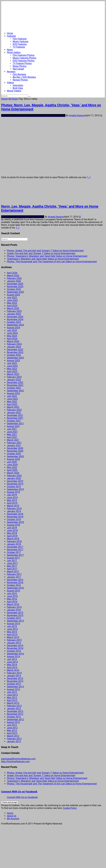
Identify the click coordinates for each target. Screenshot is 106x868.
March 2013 (13, 703)
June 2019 (12, 498)
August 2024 (13, 328)
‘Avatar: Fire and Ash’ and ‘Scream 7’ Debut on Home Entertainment (41, 253)
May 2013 (12, 698)
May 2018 (12, 533)
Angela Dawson (77, 115)
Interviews (18, 85)
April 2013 (12, 700)
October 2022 (14, 388)
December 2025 (15, 284)
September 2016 (15, 588)
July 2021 (12, 429)
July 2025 (12, 297)
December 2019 (15, 481)
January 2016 (14, 610)
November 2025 (15, 287)
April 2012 (12, 733)
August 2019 (13, 492)
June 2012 (12, 728)
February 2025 (14, 311)
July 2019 (12, 495)
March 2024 (13, 341)
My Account (13, 819)
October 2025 (14, 289)
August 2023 (13, 361)
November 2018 (15, 517)
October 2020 (14, 454)
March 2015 (13, 637)
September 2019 (15, 489)
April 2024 (12, 339)
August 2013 (13, 689)
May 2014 (12, 665)
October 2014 (14, 651)
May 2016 (12, 599)
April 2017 (12, 569)
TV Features (19, 47)
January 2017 (14, 577)
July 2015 (12, 626)
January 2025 (14, 314)
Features (11, 36)
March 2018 (13, 539)
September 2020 (15, 456)
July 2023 (12, 363)
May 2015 (12, 632)
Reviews (11, 72)
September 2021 (15, 424)
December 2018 (15, 514)
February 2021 (14, 443)
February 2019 (14, 508)
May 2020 (12, 467)
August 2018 (13, 525)
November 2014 (15, 648)
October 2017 (14, 552)
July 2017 (12, 561)
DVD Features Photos (24, 61)
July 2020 (12, 462)
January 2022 (14, 413)
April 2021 (12, 437)
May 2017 (12, 566)
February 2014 (14, 673)
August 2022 (13, 393)
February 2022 (14, 410)
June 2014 (12, 662)
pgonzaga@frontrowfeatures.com (18, 759)
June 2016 (12, 596)
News (10, 50)
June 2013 (12, 695)
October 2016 (14, 585)
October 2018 (14, 519)
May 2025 (12, 303)
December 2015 (15, 613)
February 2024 (14, 344)
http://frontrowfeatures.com (15, 761)
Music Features (21, 41)
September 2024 (15, 325)
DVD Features (20, 44)
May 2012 (12, 730)
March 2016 (13, 604)
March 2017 (13, 572)
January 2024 (14, 347)
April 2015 (12, 635)
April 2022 (12, 404)
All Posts (13, 99)
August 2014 (13, 656)
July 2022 (12, 396)
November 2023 (15, 352)
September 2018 (15, 522)
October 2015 (14, 618)
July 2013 (12, 692)
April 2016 (12, 602)
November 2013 (15, 681)
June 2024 (12, 333)
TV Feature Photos (22, 63)
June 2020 (12, 465)
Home (10, 33)
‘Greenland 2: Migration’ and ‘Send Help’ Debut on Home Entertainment (43, 259)
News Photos (20, 66)
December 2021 (15, 415)
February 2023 (14, 377)
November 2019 (15, 484)
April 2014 (12, 667)
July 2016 (12, 593)
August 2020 (13, 459)
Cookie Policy (70, 808)
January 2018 (14, 544)
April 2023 (12, 371)
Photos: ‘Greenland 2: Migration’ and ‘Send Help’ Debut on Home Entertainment (47, 256)
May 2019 (12, 500)
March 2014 (13, 670)
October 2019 (14, 487)
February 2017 (14, 574)
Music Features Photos (24, 58)
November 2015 (15, 615)
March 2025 (13, 308)
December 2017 (15, 547)
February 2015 (14, 640)
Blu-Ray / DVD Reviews (24, 77)
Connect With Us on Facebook (19, 792)
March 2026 (13, 276)
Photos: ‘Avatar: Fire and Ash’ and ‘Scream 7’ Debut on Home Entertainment (45, 251)
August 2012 (13, 722)
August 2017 (13, 558)
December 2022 (15, 382)
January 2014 (14, 676)
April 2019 (12, 503)
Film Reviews (19, 74)
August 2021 (13, 426)
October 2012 (14, 717)
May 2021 (12, 435)
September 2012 (15, 720)
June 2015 (12, 629)
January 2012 (14, 741)
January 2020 (14, 478)
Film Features (20, 39)
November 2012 (15, 714)
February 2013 (14, 706)
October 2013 (14, 684)
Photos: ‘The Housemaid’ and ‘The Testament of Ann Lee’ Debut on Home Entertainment (52, 262)
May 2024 (12, 336)
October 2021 (14, 421)
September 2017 (15, 555)
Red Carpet (18, 69)
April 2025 (12, 306)
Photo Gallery (14, 52)
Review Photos (20, 80)
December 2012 (15, 711)
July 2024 (12, 330)
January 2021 (14, 445)
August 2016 (13, 591)
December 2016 (15, 580)
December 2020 (15, 448)
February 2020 (14, 476)
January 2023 (14, 380)
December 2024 (15, 317)
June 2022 (12, 399)
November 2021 (15, 418)
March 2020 (13, 473)
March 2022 (13, 407)
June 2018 (12, 530)
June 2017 (12, 563)
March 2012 (13, 736)
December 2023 (15, 350)
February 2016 (14, 607)
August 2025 (13, 295)
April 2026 (12, 273)
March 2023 (13, 374)
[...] (89, 177)
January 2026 (14, 281)
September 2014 (15, 654)
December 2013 (15, 678)
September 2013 (15, 687)
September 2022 (15, 391)
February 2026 (14, 278)
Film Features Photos (24, 55)
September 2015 (15, 621)
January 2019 (14, 511)
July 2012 (12, 725)
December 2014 (15, 646)
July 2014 (12, 659)
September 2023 (15, 358)
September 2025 (15, 292)
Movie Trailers (14, 91)
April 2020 (12, 470)
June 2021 (12, 432)
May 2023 (12, 369)
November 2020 (15, 451)
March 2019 (13, 506)
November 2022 (15, 385)
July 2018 (12, 528)
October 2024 (14, 322)
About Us (12, 816)
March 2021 (13, 440)
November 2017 (15, 550)
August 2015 (13, 624)
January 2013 (14, 709)
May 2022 (12, 402)
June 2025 (12, 300)
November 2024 (15, 319)
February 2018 (14, 541)
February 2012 (14, 739)
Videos (10, 83)
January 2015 (14, 643)
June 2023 (12, 366)
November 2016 (15, 582)
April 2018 (12, 536)
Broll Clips (18, 88)
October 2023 (14, 355)
